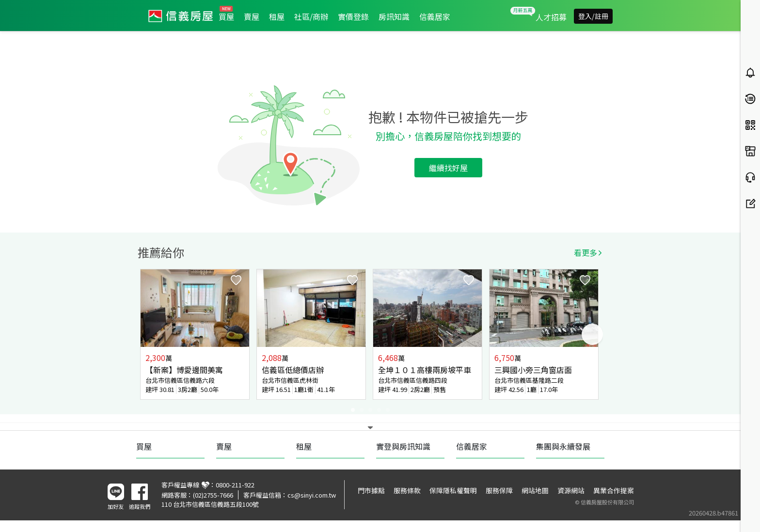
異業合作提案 (614, 490)
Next (592, 334)
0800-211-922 (235, 485)
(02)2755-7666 (213, 495)
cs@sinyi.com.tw (312, 495)
